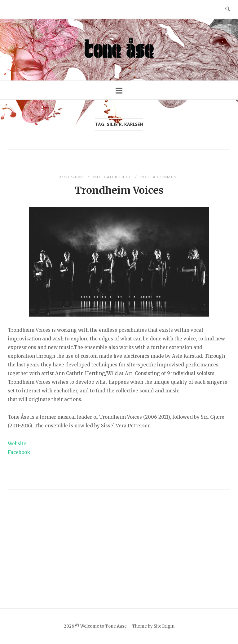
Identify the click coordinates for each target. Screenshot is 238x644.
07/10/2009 (71, 177)
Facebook (19, 452)
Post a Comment (160, 177)
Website (17, 444)
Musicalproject (112, 177)
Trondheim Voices (119, 190)
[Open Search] (228, 9)
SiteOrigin (164, 626)
